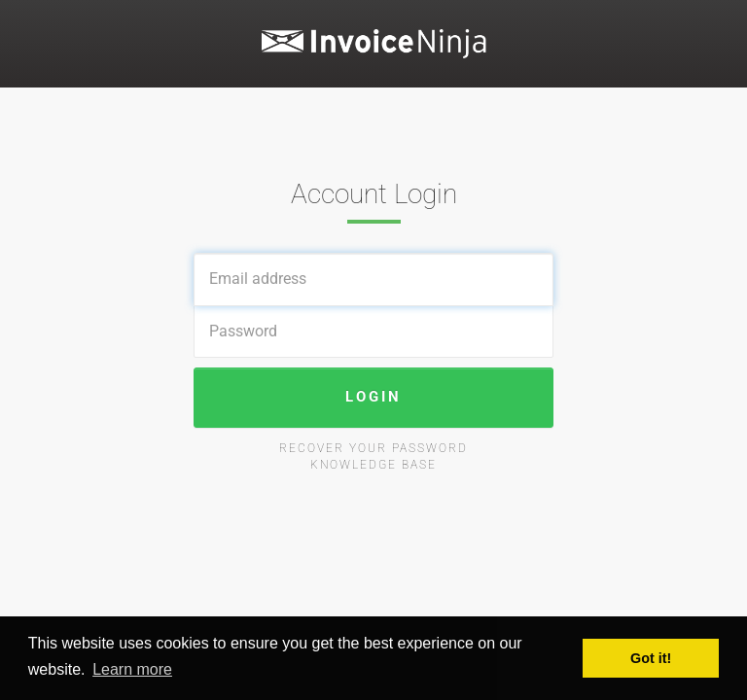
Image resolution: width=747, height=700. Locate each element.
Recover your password (373, 448)
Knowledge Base (373, 465)
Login (373, 397)
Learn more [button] (132, 669)
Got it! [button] (651, 658)
